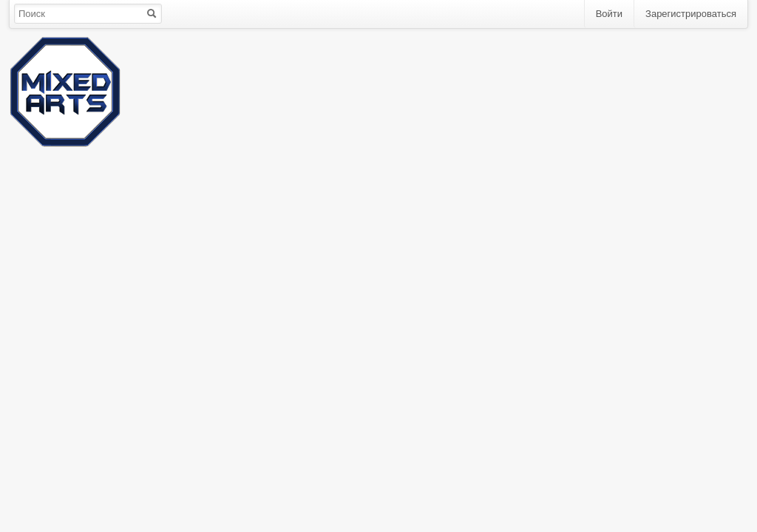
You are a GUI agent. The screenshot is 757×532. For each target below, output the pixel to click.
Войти (609, 14)
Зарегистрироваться (691, 14)
